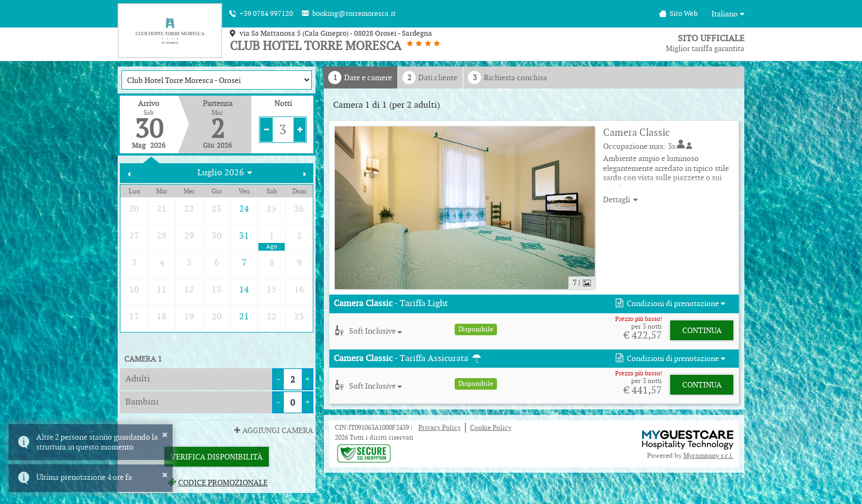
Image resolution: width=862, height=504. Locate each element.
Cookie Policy (491, 427)
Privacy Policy (440, 427)
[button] (669, 304)
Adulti (138, 378)
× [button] (165, 435)
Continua (702, 330)
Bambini (142, 401)
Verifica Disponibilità (217, 457)
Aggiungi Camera (272, 430)
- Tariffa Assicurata (408, 358)
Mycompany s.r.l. (708, 455)
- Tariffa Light (391, 303)
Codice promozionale (216, 483)
